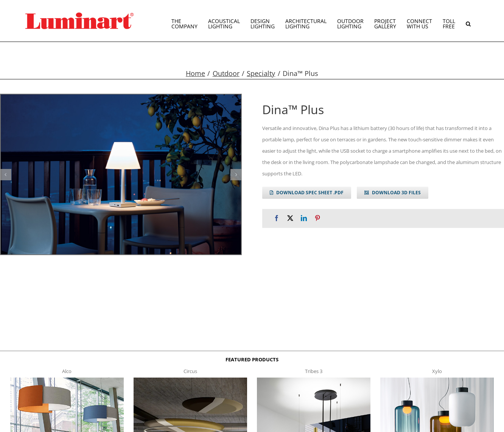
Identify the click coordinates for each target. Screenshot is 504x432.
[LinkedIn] (304, 218)
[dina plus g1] (121, 174)
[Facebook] (277, 218)
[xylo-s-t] (437, 380)
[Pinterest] (317, 218)
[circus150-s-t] (191, 380)
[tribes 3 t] (314, 380)
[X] (290, 218)
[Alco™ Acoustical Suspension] (67, 380)
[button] (468, 21)
